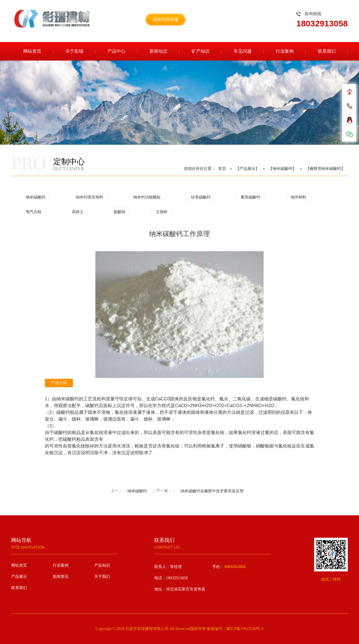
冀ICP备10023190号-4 (245, 629)
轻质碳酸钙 (201, 197)
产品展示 (19, 577)
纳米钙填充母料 (89, 197)
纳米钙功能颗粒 (147, 197)
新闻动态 (158, 51)
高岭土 (78, 212)
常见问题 (243, 51)
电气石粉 (34, 212)
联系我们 (327, 51)
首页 (222, 169)
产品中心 (116, 51)
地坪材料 (298, 197)
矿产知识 (201, 51)
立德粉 (162, 212)
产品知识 (102, 565)
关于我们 (102, 577)
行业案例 (285, 51)
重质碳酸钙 (250, 197)
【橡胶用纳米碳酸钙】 (325, 169)
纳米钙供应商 (165, 20)
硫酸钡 (119, 212)
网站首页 (32, 51)
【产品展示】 (247, 169)
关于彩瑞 (74, 51)
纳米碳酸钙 (36, 197)
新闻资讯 (61, 577)
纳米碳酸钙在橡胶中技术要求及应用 (212, 491)
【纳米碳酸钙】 (282, 169)
